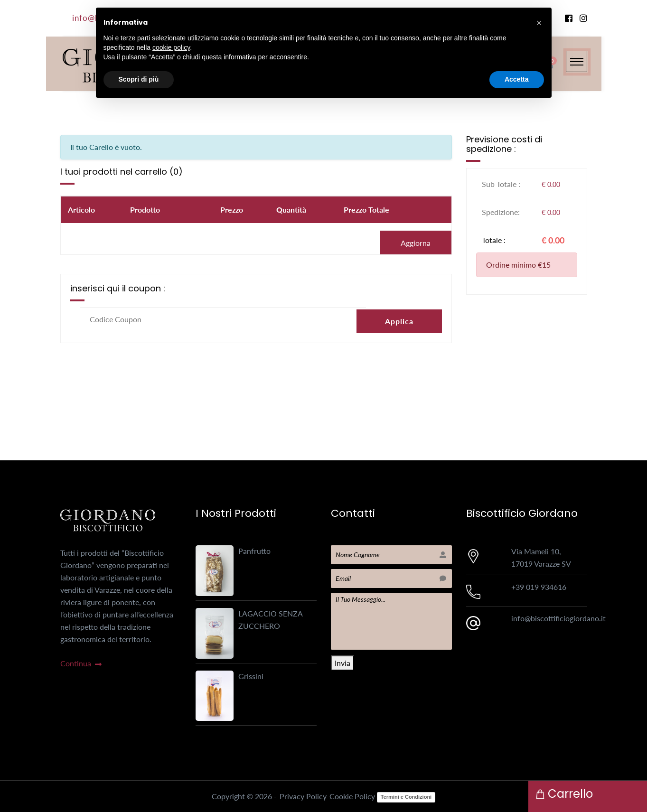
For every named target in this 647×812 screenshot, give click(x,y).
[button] (539, 23)
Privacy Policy (303, 796)
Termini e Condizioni (406, 797)
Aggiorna (416, 243)
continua (80, 663)
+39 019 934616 (539, 587)
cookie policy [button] (171, 47)
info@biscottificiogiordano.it (558, 618)
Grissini (251, 676)
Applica (399, 319)
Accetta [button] (517, 79)
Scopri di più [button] (139, 79)
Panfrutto (254, 551)
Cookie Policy (352, 796)
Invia (342, 663)
